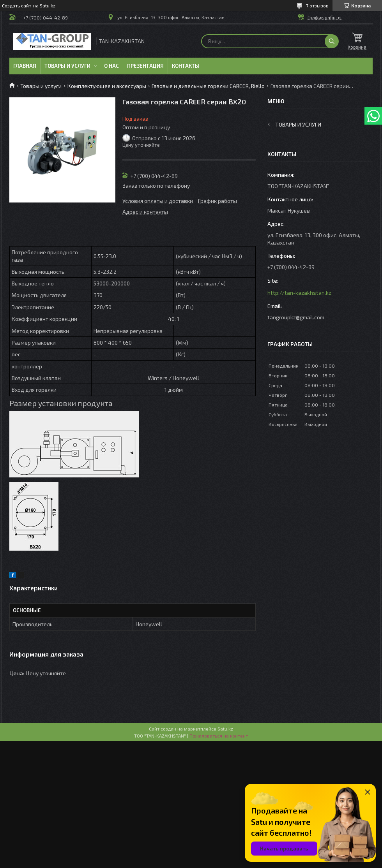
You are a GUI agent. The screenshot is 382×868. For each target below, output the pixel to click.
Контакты (186, 66)
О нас (111, 66)
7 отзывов (317, 5)
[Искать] (332, 41)
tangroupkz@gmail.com (296, 317)
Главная (25, 66)
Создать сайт (17, 5)
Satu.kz (225, 729)
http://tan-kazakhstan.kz (299, 293)
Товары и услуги (67, 66)
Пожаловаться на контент (219, 736)
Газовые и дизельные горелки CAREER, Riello (208, 86)
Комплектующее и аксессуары (107, 86)
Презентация (145, 66)
